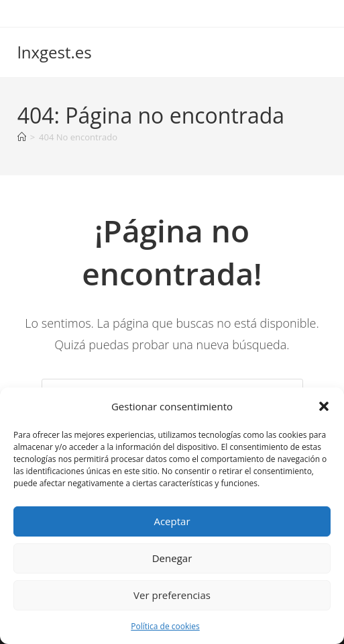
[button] (324, 406)
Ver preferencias (172, 595)
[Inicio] (22, 137)
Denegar (172, 558)
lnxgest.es (55, 52)
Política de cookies (165, 626)
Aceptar (172, 521)
